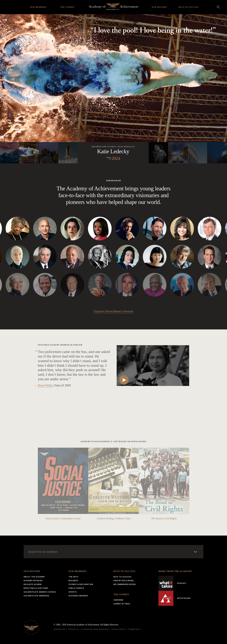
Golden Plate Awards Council (40, 592)
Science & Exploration (81, 584)
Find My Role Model (124, 580)
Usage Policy (134, 629)
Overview (118, 600)
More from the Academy (175, 571)
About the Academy (34, 577)
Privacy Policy (118, 629)
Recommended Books (125, 584)
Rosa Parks (45, 385)
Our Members (38, 7)
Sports (73, 592)
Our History (160, 7)
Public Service (76, 588)
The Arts (74, 577)
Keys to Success (189, 7)
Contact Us (73, 629)
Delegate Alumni (33, 584)
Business (74, 580)
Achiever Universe (78, 596)
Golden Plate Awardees (36, 596)
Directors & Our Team (36, 588)
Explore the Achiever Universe (114, 311)
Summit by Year (122, 604)
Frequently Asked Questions (95, 629)
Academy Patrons (33, 580)
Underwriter (60, 629)
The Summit (67, 7)
